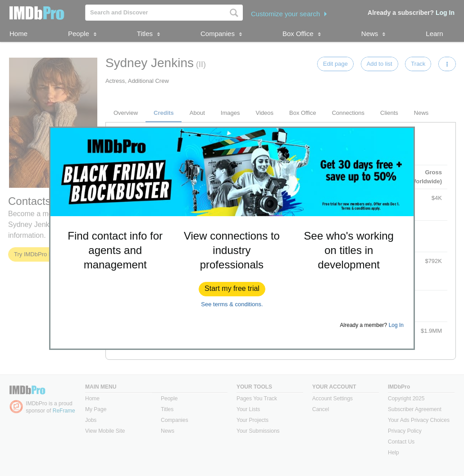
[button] (232, 289)
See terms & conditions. (232, 304)
